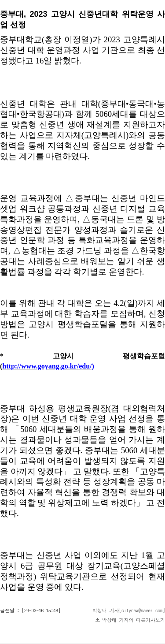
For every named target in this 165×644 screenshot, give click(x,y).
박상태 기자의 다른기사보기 (134, 620)
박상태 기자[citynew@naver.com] (129, 610)
